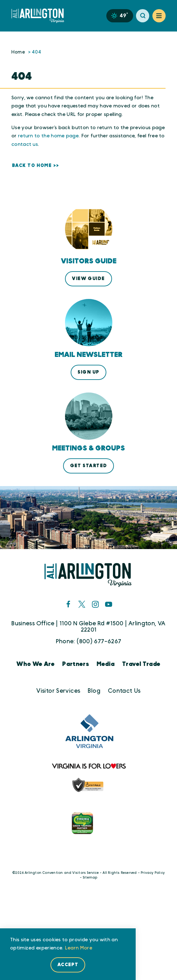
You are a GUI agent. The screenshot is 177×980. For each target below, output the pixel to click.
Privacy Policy (153, 873)
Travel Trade (141, 664)
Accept (68, 965)
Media (106, 664)
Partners (76, 664)
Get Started (89, 466)
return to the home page (48, 136)
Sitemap (90, 878)
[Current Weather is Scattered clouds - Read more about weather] (120, 16)
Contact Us (124, 691)
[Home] (40, 16)
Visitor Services (58, 691)
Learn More (79, 948)
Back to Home (32, 166)
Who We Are (35, 664)
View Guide (88, 279)
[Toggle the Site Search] (143, 16)
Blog (94, 691)
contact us (25, 144)
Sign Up (88, 372)
